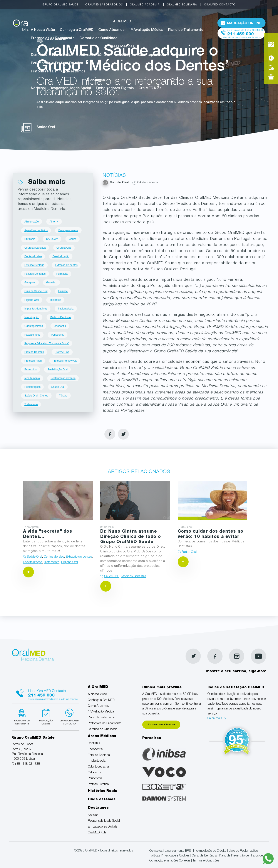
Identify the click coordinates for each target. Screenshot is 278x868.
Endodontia (62, 55)
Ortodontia (180, 55)
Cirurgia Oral (64, 248)
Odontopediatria (152, 55)
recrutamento (32, 378)
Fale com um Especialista (23, 716)
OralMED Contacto (220, 4)
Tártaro (63, 396)
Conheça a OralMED (77, 30)
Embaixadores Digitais (115, 89)
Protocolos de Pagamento (53, 38)
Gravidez (51, 283)
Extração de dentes (66, 265)
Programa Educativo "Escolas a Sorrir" (47, 343)
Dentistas (39, 55)
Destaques (96, 80)
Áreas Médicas (122, 47)
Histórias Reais (44, 72)
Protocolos (31, 370)
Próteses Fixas (33, 361)
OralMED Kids (150, 89)
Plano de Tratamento (186, 30)
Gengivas (30, 283)
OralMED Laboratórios (104, 4)
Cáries (73, 239)
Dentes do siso (33, 256)
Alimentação (32, 222)
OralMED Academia (145, 4)
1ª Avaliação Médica (146, 30)
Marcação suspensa (46, 716)
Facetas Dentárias (35, 274)
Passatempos (32, 335)
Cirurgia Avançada (35, 248)
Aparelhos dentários (36, 230)
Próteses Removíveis (65, 361)
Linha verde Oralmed (68, 716)
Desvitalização (61, 256)
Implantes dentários (36, 309)
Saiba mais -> (217, 719)
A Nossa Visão (43, 30)
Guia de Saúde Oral (36, 291)
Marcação (241, 23)
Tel (241, 32)
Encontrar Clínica (161, 725)
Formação (62, 274)
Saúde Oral (58, 387)
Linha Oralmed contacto (46, 693)
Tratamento (31, 404)
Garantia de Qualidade (98, 38)
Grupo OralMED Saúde (60, 4)
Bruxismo (30, 239)
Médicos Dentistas (60, 317)
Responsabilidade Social (70, 89)
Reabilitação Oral (57, 370)
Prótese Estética (69, 64)
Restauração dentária (63, 378)
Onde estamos (73, 72)
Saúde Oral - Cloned (36, 396)
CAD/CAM (52, 239)
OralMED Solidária (182, 4)
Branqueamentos (68, 230)
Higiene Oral (32, 300)
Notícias (38, 89)
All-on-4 (54, 222)
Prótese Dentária (34, 352)
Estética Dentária (91, 55)
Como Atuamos (111, 30)
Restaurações (32, 387)
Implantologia (122, 55)
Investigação (32, 317)
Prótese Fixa (62, 352)
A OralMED (122, 22)
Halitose (63, 291)
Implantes (55, 300)
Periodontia (41, 64)
